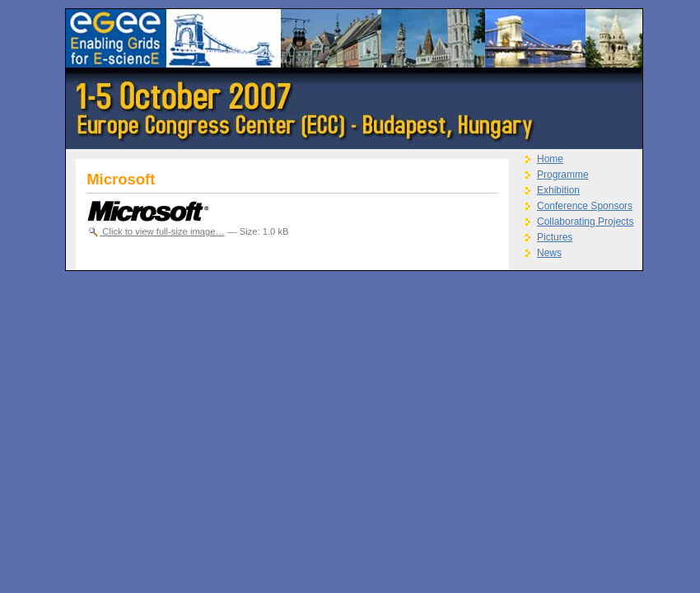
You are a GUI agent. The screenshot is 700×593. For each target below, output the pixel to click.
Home (550, 159)
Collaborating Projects (585, 222)
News (549, 253)
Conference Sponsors (585, 206)
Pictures (555, 237)
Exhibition (558, 190)
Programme (563, 175)
